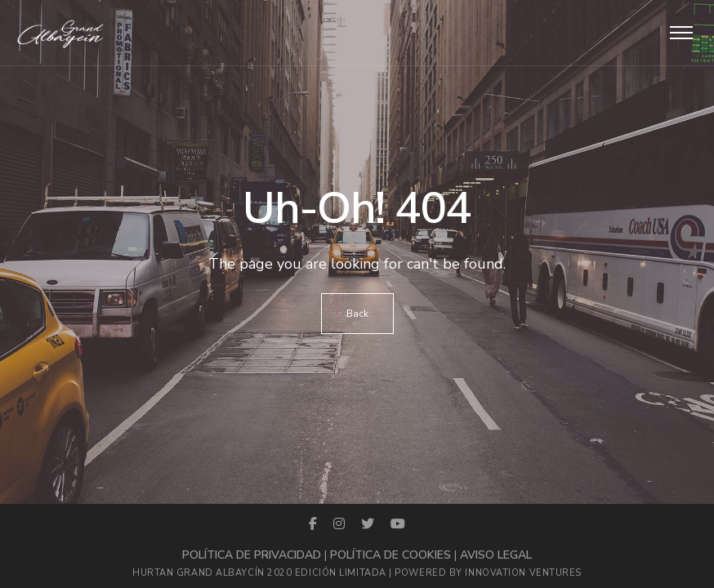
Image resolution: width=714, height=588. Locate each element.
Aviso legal (496, 555)
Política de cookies (390, 555)
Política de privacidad (252, 555)
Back (357, 314)
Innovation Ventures (523, 573)
